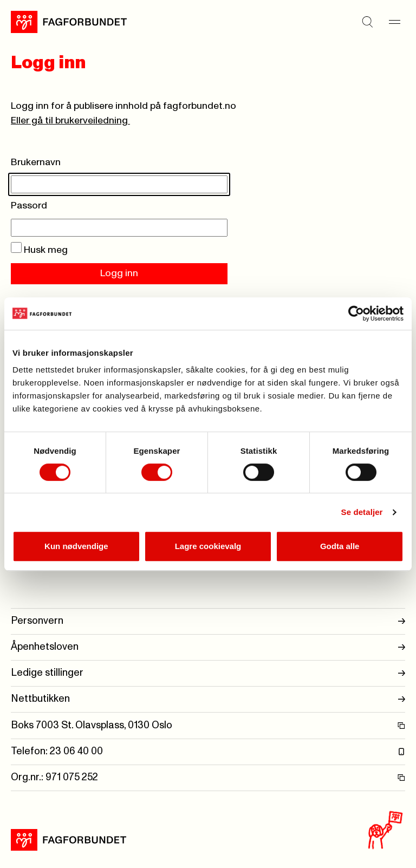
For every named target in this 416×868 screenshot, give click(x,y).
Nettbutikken (208, 699)
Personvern (208, 621)
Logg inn (119, 273)
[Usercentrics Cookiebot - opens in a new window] (356, 314)
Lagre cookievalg (208, 546)
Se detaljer (362, 512)
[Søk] (367, 22)
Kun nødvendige (76, 546)
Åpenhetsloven (208, 647)
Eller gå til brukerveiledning (70, 121)
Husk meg (39, 250)
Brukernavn (36, 162)
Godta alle (340, 546)
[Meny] (394, 22)
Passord (29, 206)
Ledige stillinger (208, 673)
